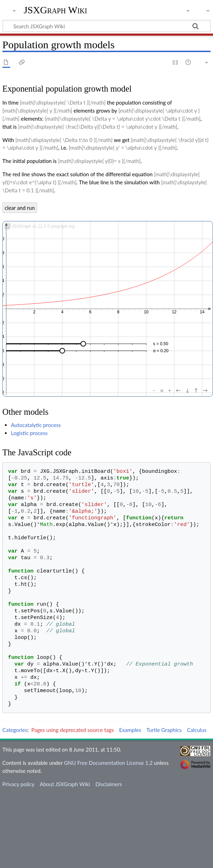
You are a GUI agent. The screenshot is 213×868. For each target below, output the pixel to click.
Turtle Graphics (164, 730)
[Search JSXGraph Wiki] (106, 26)
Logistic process (29, 433)
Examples (130, 730)
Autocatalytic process (36, 425)
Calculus (197, 730)
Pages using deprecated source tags (73, 730)
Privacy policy (18, 784)
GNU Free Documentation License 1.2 (108, 763)
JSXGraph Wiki (55, 10)
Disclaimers (109, 784)
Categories (15, 730)
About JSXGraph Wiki (65, 784)
